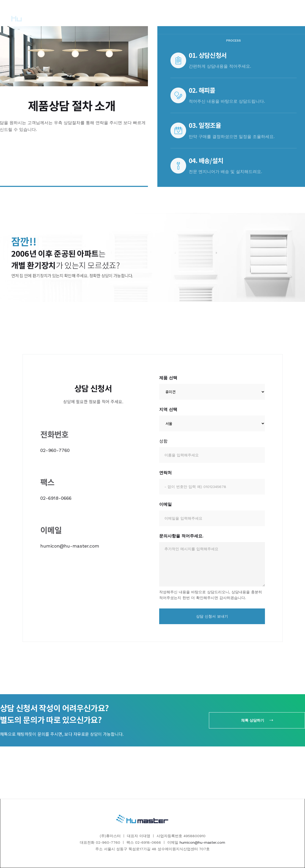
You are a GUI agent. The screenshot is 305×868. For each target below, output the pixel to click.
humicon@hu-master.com (70, 546)
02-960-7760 (55, 450)
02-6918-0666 (56, 498)
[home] (28, 17)
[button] (120, 17)
